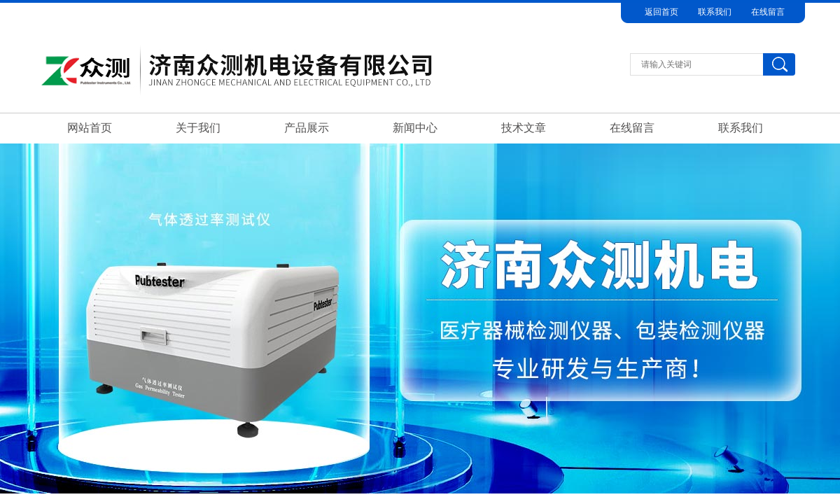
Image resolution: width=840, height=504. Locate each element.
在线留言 (768, 12)
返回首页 (661, 12)
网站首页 (90, 128)
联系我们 (715, 12)
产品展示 (307, 128)
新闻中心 (415, 128)
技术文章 (524, 128)
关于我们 (198, 128)
